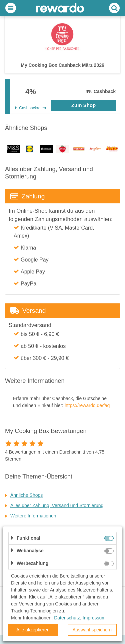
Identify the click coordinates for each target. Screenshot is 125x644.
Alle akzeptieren (33, 630)
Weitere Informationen (33, 516)
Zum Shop (83, 105)
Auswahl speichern (92, 630)
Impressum (94, 618)
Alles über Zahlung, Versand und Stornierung (57, 505)
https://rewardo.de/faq (87, 405)
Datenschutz (67, 618)
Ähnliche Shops (26, 495)
